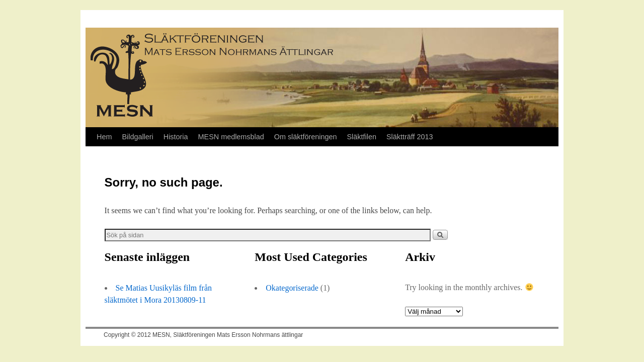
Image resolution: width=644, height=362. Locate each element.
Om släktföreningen (306, 137)
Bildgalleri (137, 137)
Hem (104, 137)
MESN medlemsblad (231, 137)
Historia (176, 137)
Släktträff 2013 (410, 137)
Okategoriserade (292, 288)
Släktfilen (362, 137)
